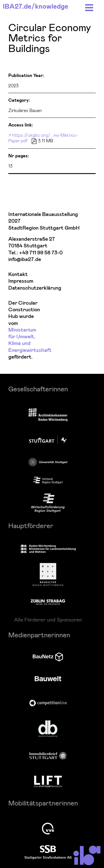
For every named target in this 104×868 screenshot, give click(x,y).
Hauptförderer (31, 525)
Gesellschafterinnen (38, 389)
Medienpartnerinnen (39, 635)
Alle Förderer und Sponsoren (48, 620)
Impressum (21, 281)
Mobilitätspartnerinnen (43, 803)
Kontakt (18, 274)
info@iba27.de (25, 259)
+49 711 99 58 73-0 (41, 253)
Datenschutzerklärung (24, 288)
